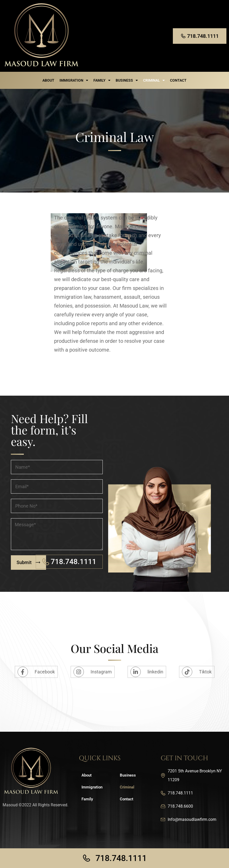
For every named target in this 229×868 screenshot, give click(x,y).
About (48, 80)
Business (127, 80)
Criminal (154, 80)
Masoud (10, 805)
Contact (178, 80)
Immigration (74, 80)
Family (102, 80)
